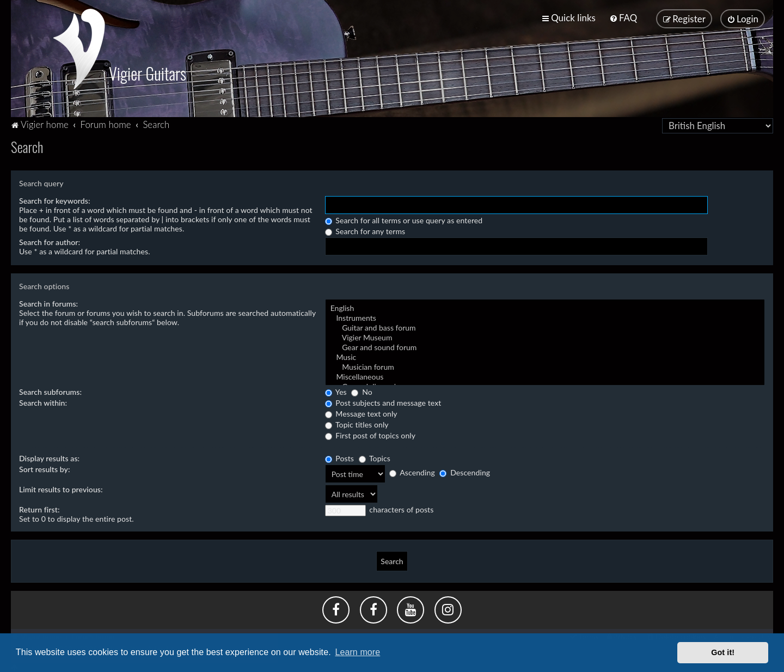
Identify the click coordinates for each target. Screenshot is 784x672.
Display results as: (49, 457)
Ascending (412, 472)
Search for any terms (365, 230)
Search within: (43, 402)
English (545, 307)
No (362, 391)
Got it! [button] (723, 652)
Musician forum (545, 366)
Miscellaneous (545, 376)
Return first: (39, 508)
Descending (465, 472)
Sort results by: (45, 468)
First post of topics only (370, 434)
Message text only (361, 413)
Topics (375, 457)
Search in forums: (48, 303)
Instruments (545, 317)
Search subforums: (50, 391)
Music (545, 356)
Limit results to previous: (61, 488)
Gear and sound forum (545, 346)
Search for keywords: (55, 200)
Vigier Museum (545, 337)
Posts (339, 457)
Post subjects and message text (383, 402)
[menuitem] (623, 18)
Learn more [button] (357, 652)
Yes (336, 391)
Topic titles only (357, 423)
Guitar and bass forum (545, 327)
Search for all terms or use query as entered (404, 219)
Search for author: (50, 241)
